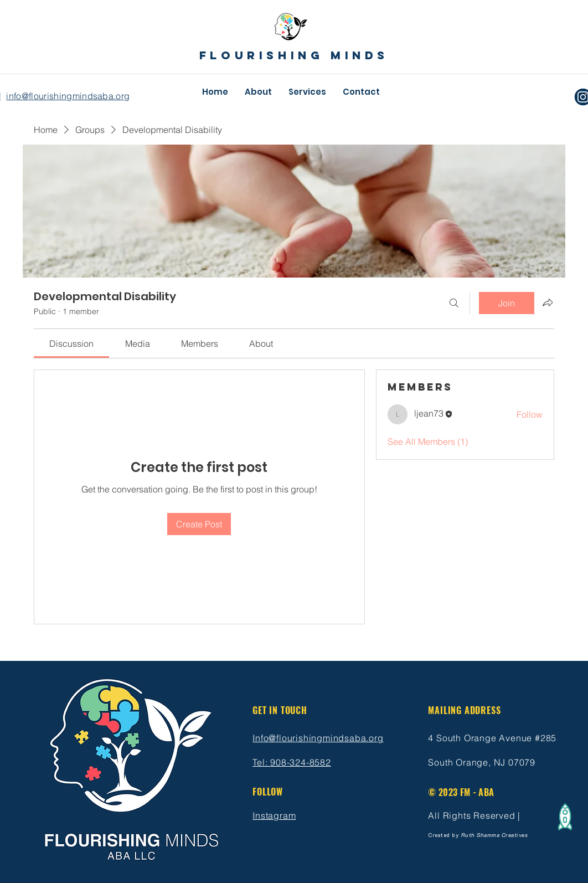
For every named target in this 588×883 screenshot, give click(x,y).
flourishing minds (294, 55)
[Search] (454, 303)
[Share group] (548, 302)
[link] (71, 343)
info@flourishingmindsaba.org (68, 96)
